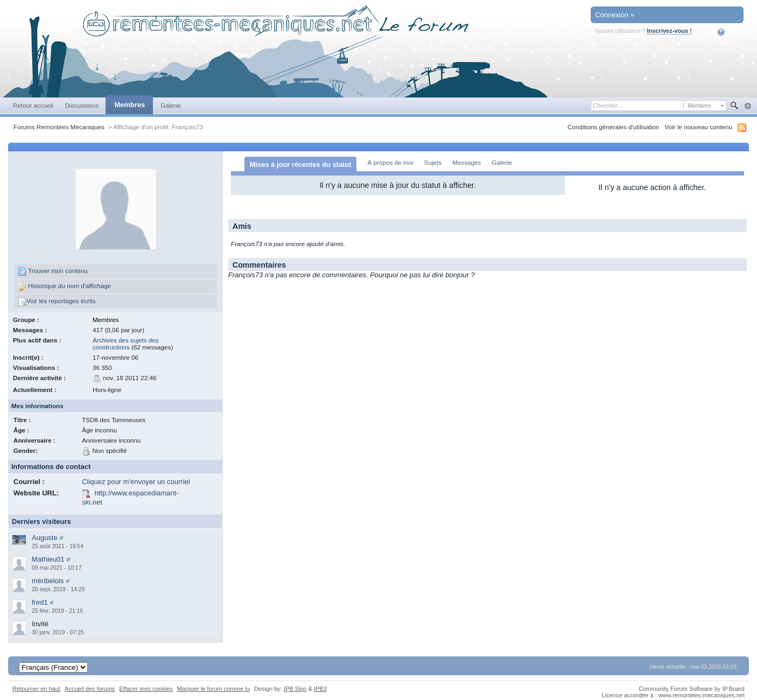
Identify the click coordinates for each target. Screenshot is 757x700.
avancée (748, 106)
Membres (129, 105)
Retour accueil (33, 105)
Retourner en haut (36, 689)
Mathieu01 (48, 559)
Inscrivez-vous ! (670, 31)
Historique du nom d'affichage (64, 286)
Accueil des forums (90, 689)
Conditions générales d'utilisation (614, 127)
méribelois (48, 581)
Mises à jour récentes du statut (301, 164)
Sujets (433, 162)
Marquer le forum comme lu (213, 689)
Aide (728, 32)
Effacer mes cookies (146, 689)
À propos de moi (390, 162)
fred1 (40, 602)
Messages (467, 162)
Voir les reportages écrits (57, 302)
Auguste (45, 538)
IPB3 (320, 689)
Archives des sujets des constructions (126, 344)
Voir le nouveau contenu (699, 127)
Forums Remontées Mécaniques (59, 127)
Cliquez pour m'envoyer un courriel (136, 482)
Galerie (171, 105)
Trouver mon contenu (53, 271)
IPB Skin (295, 689)
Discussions (82, 105)
